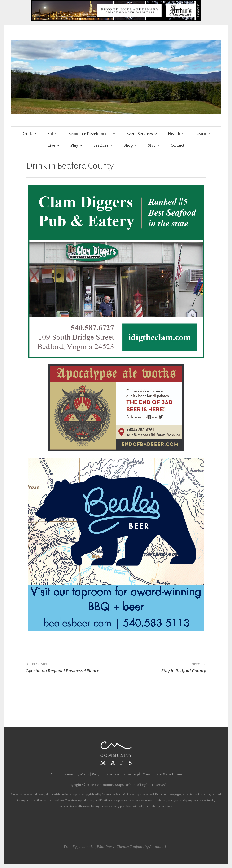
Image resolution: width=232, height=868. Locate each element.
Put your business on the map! (116, 774)
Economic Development (90, 134)
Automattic (158, 847)
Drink (27, 134)
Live (51, 145)
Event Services (140, 134)
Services (101, 145)
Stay (152, 145)
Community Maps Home (162, 774)
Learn (201, 134)
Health (174, 134)
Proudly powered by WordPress (89, 847)
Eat (50, 134)
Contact (178, 145)
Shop (128, 145)
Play (74, 145)
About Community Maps (70, 774)
